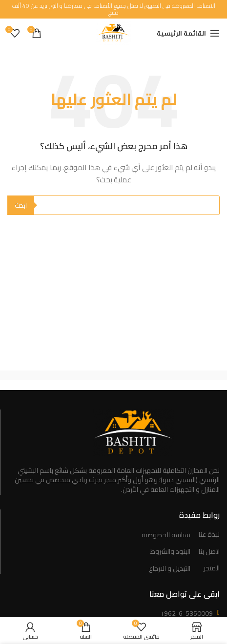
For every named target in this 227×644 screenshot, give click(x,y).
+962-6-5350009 (186, 613)
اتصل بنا (209, 552)
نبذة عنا (209, 535)
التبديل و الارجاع (170, 569)
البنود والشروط (170, 552)
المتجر (212, 568)
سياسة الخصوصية (166, 535)
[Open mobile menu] (188, 33)
